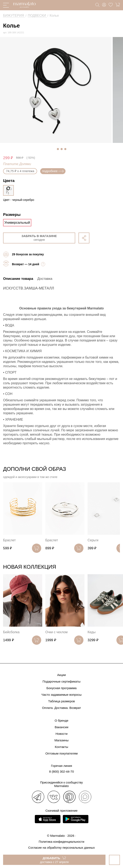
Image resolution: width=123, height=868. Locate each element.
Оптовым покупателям (61, 753)
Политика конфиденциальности (61, 842)
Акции (62, 675)
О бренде (61, 720)
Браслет (9, 540)
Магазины (61, 740)
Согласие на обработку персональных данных (61, 848)
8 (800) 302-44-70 (61, 771)
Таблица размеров (62, 701)
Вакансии (61, 727)
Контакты (61, 747)
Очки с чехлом (56, 632)
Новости (61, 734)
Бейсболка (11, 632)
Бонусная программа (61, 688)
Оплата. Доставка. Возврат (61, 708)
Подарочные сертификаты (61, 681)
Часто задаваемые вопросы (61, 695)
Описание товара (18, 279)
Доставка (45, 279)
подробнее (53, 171)
